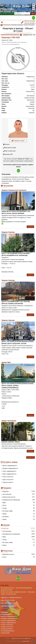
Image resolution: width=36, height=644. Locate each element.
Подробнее (30, 227)
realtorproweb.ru (26, 641)
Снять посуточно (8, 625)
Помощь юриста (7, 629)
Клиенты (5, 612)
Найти (33, 13)
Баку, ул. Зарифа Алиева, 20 (12, 598)
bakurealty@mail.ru (9, 606)
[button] (18, 58)
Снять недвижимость (9, 621)
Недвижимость (7, 614)
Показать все (31, 457)
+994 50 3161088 (29, 21)
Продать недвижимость (10, 618)
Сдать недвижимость (9, 623)
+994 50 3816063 (29, 23)
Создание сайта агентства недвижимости (21, 638)
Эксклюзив (6, 633)
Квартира (7, 25)
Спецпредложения (8, 631)
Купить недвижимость (9, 616)
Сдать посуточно (8, 627)
